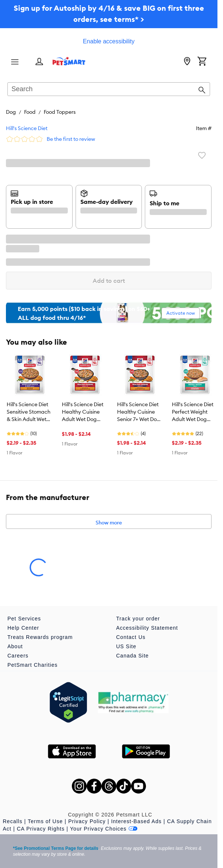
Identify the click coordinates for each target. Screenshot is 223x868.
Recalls (13, 821)
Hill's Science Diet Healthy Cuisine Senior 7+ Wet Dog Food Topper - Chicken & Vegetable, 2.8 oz (139, 412)
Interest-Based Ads (136, 821)
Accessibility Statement (147, 628)
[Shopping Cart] (202, 62)
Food (30, 112)
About (15, 646)
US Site (126, 646)
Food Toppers (60, 112)
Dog (11, 112)
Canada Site (133, 656)
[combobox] (109, 90)
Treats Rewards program (40, 637)
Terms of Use (45, 821)
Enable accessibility (109, 41)
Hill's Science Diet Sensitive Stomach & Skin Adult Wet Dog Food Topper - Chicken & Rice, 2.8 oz (29, 412)
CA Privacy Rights (41, 829)
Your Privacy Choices (104, 829)
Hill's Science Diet (27, 128)
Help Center (23, 628)
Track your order (138, 619)
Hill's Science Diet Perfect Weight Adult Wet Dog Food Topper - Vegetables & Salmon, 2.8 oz (193, 412)
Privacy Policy (87, 821)
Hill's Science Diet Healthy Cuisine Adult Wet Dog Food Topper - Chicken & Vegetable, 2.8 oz (83, 412)
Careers (18, 656)
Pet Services (24, 619)
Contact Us (131, 637)
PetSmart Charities (32, 665)
